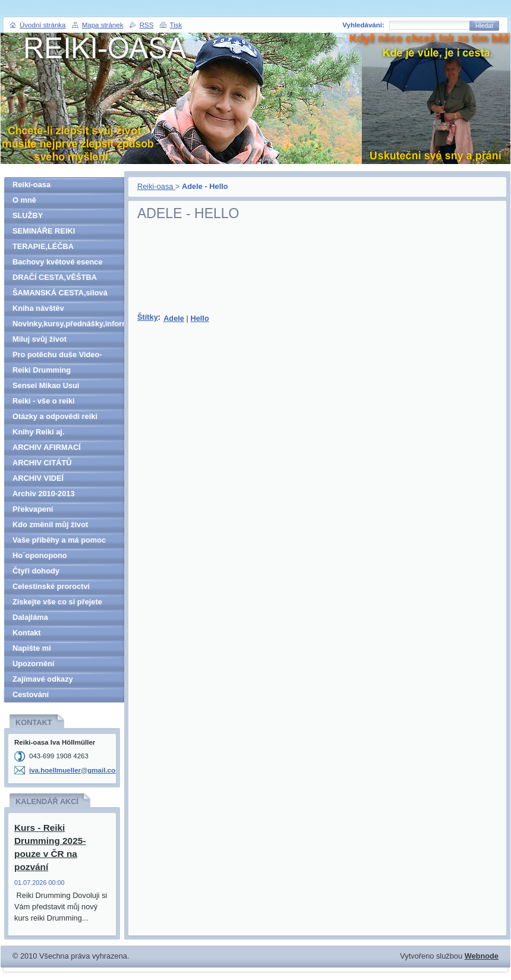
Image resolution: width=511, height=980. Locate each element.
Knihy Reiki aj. (38, 432)
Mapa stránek (103, 25)
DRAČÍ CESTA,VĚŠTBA (55, 277)
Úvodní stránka (42, 25)
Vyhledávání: (363, 25)
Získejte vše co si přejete (57, 602)
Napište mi (32, 648)
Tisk (176, 25)
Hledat (484, 26)
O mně (24, 200)
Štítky (148, 317)
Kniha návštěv (38, 308)
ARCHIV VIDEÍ (38, 478)
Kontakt (27, 633)
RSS (147, 25)
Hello (199, 318)
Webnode (482, 956)
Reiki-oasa (156, 186)
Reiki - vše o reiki (44, 401)
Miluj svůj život (40, 339)
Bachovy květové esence (58, 262)
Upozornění (33, 664)
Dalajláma (30, 617)
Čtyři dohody (36, 571)
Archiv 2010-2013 (44, 494)
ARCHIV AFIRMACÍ (47, 447)
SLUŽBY (28, 215)
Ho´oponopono (40, 555)
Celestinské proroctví (51, 586)
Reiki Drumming (42, 370)
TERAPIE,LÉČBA (43, 246)
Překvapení (33, 509)
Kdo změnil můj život (50, 524)
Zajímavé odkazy (43, 679)
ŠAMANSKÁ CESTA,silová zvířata (60, 294)
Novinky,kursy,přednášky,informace (68, 324)
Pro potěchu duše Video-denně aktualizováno (57, 356)
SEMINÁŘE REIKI (44, 231)
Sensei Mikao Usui (46, 385)
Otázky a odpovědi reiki (55, 416)
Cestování (31, 694)
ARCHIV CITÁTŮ (42, 463)
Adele (174, 318)
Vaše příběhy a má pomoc (59, 540)
